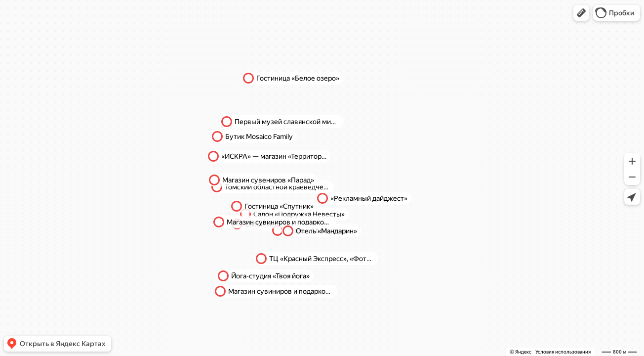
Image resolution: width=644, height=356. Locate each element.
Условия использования (563, 352)
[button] (581, 13)
